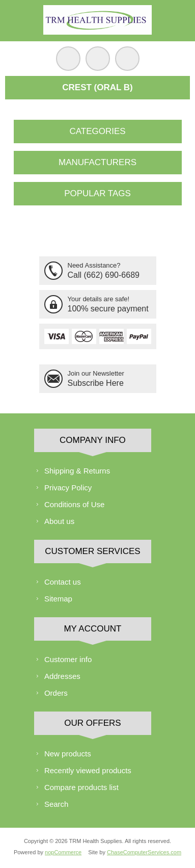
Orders (56, 693)
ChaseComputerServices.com (144, 852)
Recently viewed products (88, 770)
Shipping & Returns (77, 471)
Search (57, 804)
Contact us (63, 582)
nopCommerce (63, 852)
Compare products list (81, 787)
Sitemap (58, 599)
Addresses (62, 676)
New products (68, 754)
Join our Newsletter (96, 373)
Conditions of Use (74, 504)
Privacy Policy (68, 488)
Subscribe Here (96, 383)
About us (59, 521)
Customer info (68, 659)
